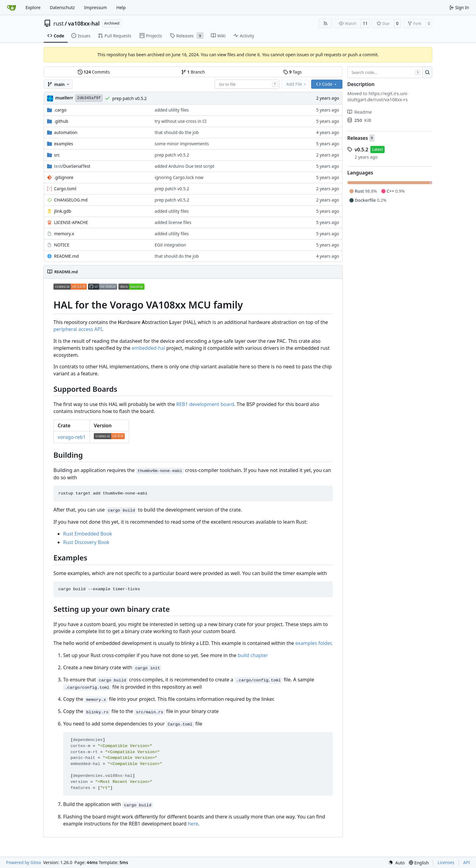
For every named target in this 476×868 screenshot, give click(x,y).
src (57, 155)
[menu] (396, 863)
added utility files (172, 110)
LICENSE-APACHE (71, 222)
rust (59, 23)
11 (365, 23)
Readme (360, 112)
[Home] (12, 8)
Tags (292, 72)
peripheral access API (78, 329)
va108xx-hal (84, 23)
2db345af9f (89, 98)
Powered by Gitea (24, 862)
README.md (66, 256)
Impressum (95, 7)
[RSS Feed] (325, 23)
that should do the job (177, 132)
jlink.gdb (63, 211)
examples (64, 144)
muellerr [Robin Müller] (64, 98)
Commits (94, 72)
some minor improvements (182, 144)
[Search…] (427, 72)
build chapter (253, 655)
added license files (173, 222)
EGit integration (170, 245)
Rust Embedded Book (88, 534)
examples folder (313, 643)
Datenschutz (62, 7)
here (193, 824)
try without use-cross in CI (181, 121)
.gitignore (64, 177)
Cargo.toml (65, 189)
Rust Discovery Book (86, 542)
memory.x (64, 234)
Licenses (446, 862)
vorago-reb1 (72, 437)
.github (61, 121)
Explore (33, 7)
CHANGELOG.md (71, 200)
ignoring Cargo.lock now (179, 177)
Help (121, 7)
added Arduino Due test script (185, 166)
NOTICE (62, 245)
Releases (358, 138)
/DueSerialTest (72, 166)
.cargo (60, 110)
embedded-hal (148, 348)
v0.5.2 (361, 150)
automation (66, 132)
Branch (193, 72)
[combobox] (247, 84)
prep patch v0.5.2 (129, 98)
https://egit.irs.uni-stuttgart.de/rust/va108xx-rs (378, 96)
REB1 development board (205, 404)
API (467, 862)
